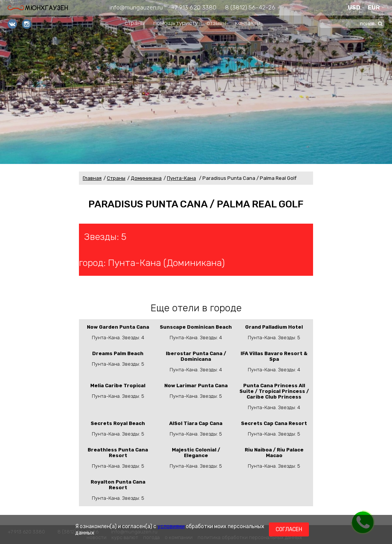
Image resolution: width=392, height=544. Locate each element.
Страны (116, 178)
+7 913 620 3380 (194, 7)
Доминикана (146, 178)
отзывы (216, 23)
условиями (171, 526)
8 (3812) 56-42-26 (250, 7)
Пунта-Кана (181, 178)
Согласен (289, 529)
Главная (92, 178)
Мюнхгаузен (38, 8)
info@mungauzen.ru (136, 7)
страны (135, 23)
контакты (248, 23)
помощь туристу (176, 23)
